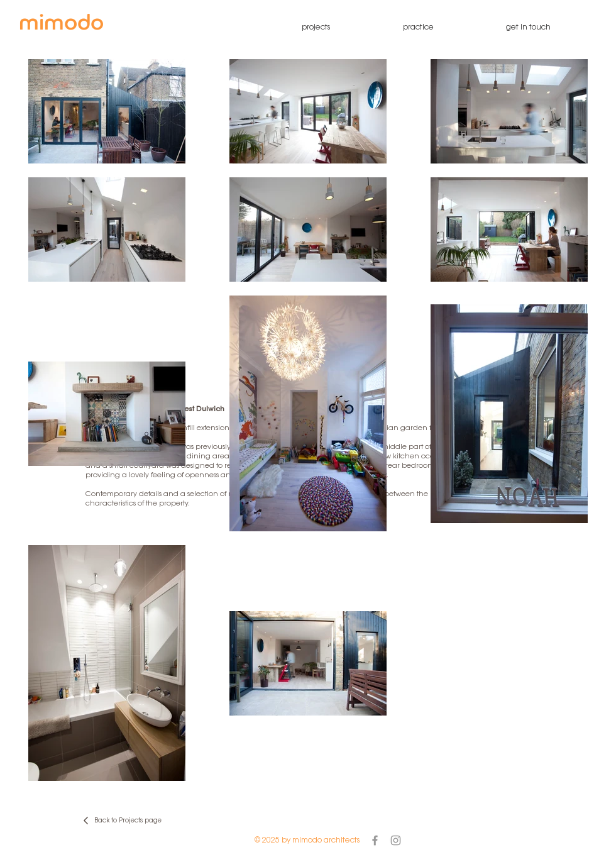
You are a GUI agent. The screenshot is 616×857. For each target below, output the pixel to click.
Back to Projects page (128, 821)
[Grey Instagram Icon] (396, 840)
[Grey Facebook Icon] (375, 840)
